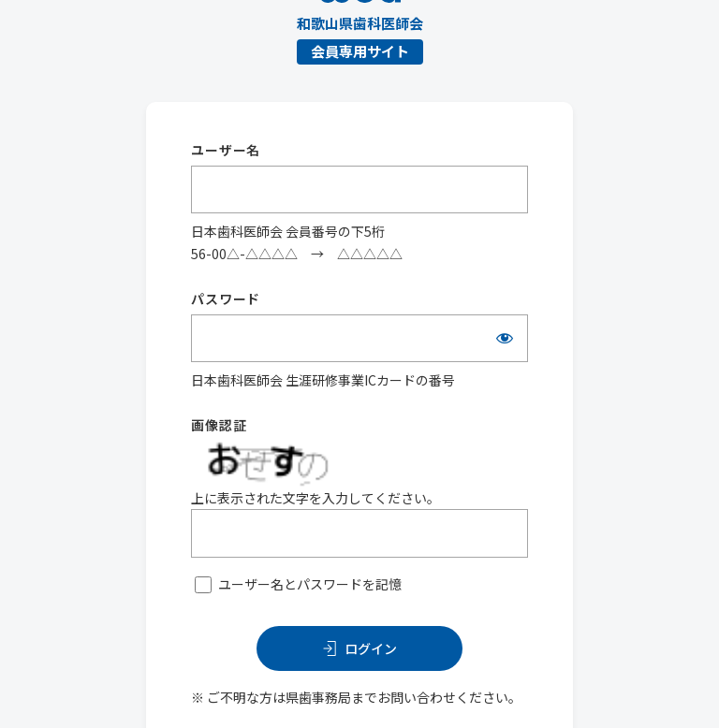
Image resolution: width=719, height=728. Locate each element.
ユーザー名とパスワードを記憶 (310, 584)
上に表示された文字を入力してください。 (315, 498)
